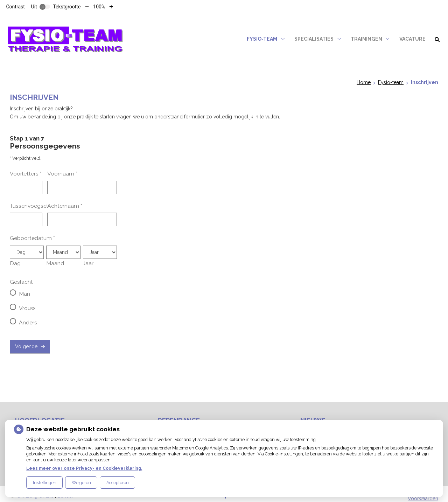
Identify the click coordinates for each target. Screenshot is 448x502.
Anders (28, 322)
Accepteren (118, 483)
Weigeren (81, 483)
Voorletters (26, 174)
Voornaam (62, 174)
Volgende (26, 346)
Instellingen (45, 483)
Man (24, 294)
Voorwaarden (423, 498)
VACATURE (412, 39)
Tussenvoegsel (29, 206)
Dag (15, 263)
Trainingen (366, 39)
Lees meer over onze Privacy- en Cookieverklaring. (84, 468)
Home (364, 82)
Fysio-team (262, 39)
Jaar (88, 263)
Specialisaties (314, 39)
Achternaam (65, 206)
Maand (55, 263)
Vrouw (27, 308)
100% (99, 7)
